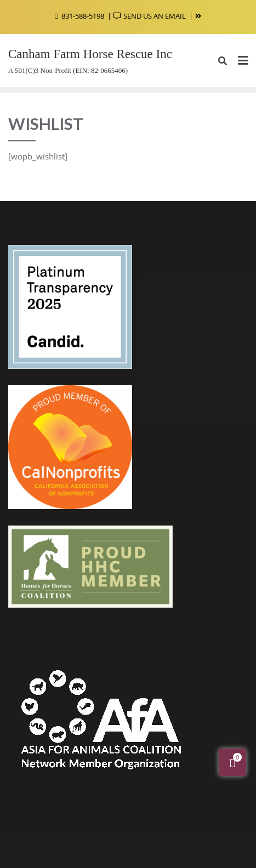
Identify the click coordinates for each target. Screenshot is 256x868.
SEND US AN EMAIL (150, 16)
